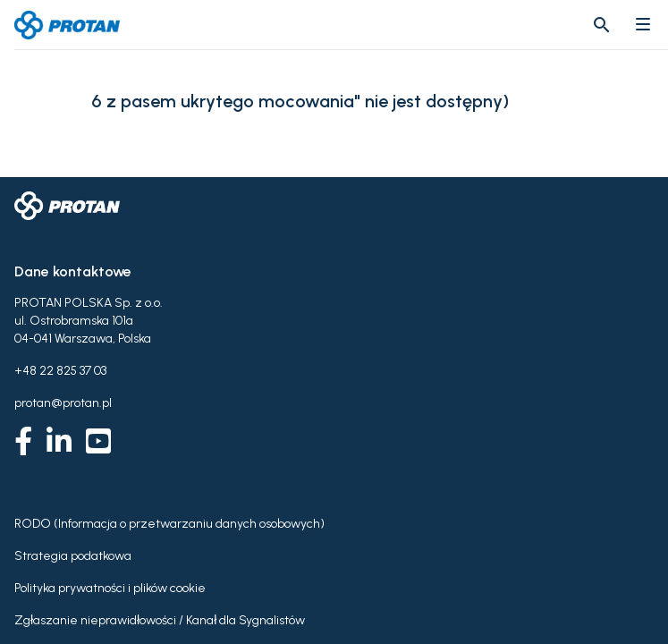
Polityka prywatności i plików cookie (110, 588)
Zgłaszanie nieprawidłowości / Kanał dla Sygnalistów (160, 620)
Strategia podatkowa (73, 556)
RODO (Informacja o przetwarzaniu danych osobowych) (169, 524)
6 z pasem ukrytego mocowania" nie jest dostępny (297, 102)
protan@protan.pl (63, 403)
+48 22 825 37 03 (60, 371)
